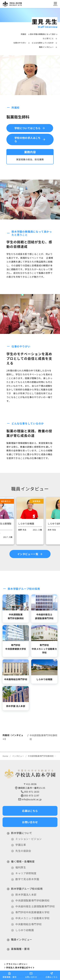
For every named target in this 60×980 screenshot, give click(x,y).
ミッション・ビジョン (28, 839)
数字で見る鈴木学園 (27, 879)
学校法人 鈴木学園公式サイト (19, 968)
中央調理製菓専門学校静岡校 (41, 756)
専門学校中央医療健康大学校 (32, 912)
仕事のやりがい (22, 43)
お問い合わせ (31, 975)
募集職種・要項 (20, 949)
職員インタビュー (48, 47)
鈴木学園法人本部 (26, 894)
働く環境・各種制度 (23, 861)
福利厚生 (21, 867)
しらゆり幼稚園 (25, 930)
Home (6, 756)
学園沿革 (21, 845)
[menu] (55, 4)
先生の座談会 (23, 851)
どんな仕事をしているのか (45, 43)
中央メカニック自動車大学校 (32, 918)
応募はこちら (52, 975)
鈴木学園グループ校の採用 (27, 889)
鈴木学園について (22, 833)
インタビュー (18, 756)
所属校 (25, 34)
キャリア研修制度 (26, 873)
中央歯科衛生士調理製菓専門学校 (35, 906)
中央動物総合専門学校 (28, 924)
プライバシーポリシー (16, 964)
